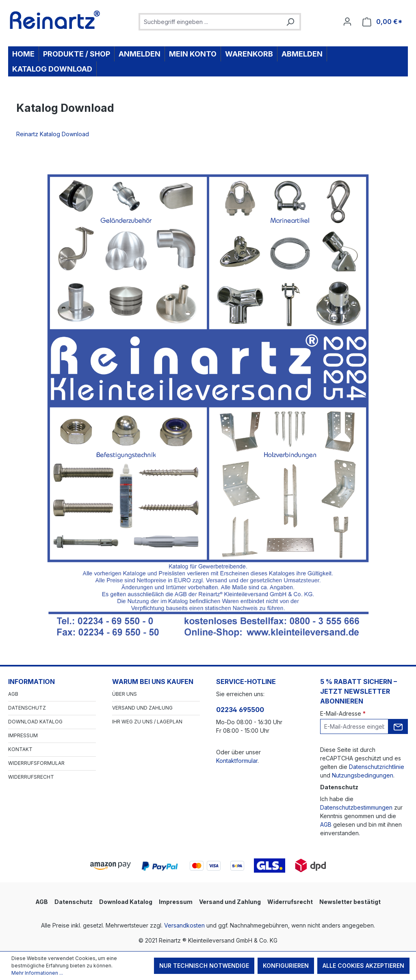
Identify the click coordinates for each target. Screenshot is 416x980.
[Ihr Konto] (347, 22)
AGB (13, 694)
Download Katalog (35, 722)
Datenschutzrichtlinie (377, 767)
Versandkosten (184, 925)
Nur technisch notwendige (204, 966)
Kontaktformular (237, 761)
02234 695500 (240, 710)
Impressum (23, 735)
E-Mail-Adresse (343, 713)
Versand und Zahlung (142, 708)
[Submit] (398, 726)
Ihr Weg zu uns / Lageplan (147, 722)
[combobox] (211, 22)
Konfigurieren (286, 966)
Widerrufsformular (36, 763)
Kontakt (20, 749)
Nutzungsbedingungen (363, 775)
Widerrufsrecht (31, 777)
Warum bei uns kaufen (153, 682)
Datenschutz (27, 708)
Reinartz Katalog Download (54, 134)
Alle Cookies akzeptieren (363, 966)
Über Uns (125, 694)
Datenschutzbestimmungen (356, 807)
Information (31, 682)
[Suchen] (290, 22)
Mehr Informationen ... (37, 973)
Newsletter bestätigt (350, 902)
